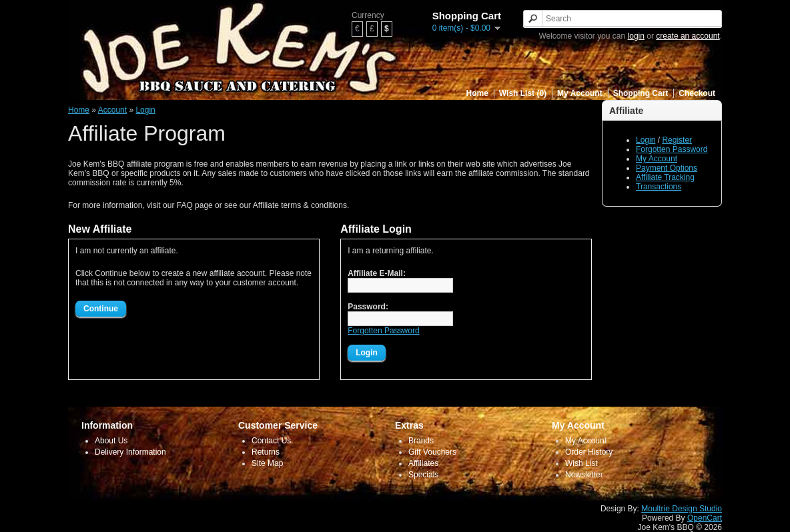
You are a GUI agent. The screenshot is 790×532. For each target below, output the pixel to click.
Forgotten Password (672, 149)
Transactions (659, 187)
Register (677, 140)
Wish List (581, 463)
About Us (111, 441)
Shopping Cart (641, 93)
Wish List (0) (523, 93)
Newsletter (584, 475)
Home (477, 93)
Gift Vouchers (432, 452)
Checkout (697, 93)
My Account (580, 93)
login (636, 36)
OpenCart (705, 518)
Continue (101, 309)
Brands (421, 441)
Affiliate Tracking (665, 177)
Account (112, 110)
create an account (688, 36)
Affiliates (423, 463)
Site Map (267, 463)
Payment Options (667, 168)
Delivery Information (130, 452)
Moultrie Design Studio (682, 509)
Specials (423, 475)
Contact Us (271, 441)
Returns (266, 452)
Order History (589, 452)
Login (646, 140)
